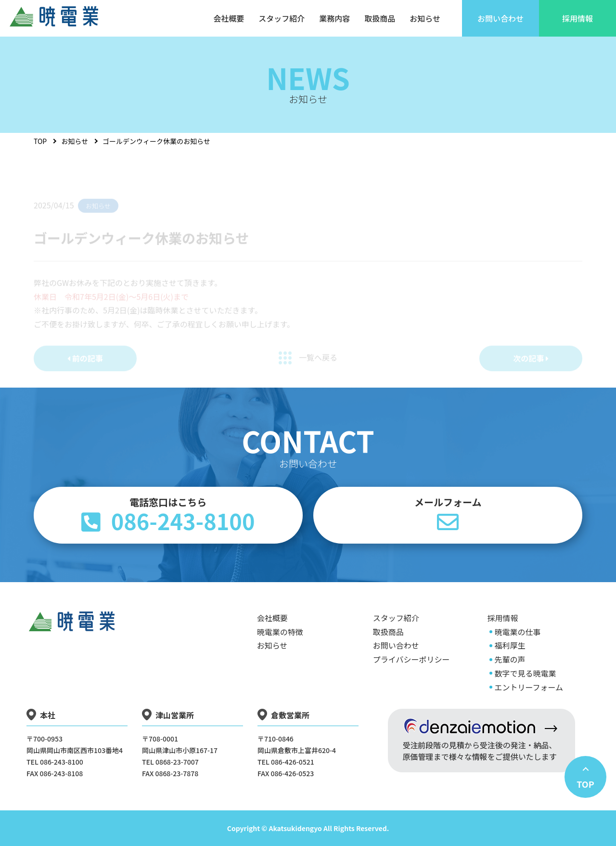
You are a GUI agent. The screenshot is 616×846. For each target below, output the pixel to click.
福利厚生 (510, 645)
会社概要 (272, 618)
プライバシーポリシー (411, 659)
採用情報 (502, 618)
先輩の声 (510, 659)
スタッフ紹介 (396, 618)
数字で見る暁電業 (525, 673)
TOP (40, 141)
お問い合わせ (396, 645)
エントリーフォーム (529, 687)
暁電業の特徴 (280, 632)
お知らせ (75, 141)
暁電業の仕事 (517, 632)
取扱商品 (388, 632)
